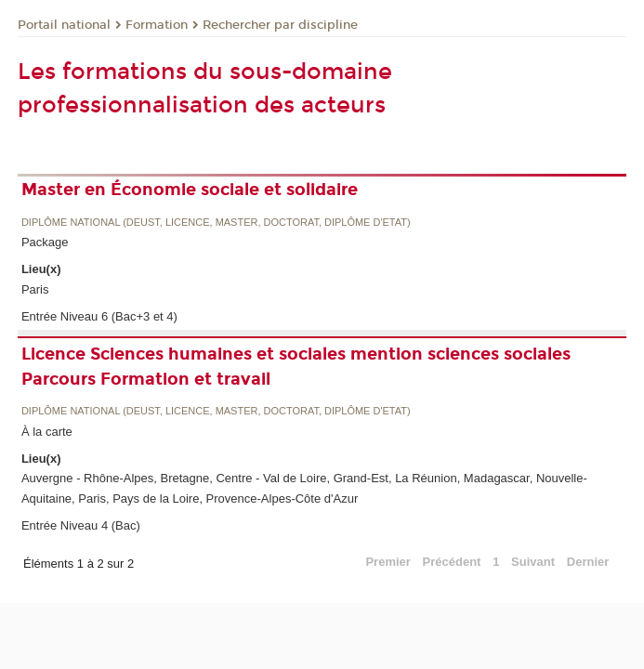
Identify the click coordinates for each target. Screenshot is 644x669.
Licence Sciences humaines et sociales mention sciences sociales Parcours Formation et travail (296, 367)
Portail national (64, 25)
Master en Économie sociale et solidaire (190, 190)
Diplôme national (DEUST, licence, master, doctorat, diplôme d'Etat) (216, 223)
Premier (388, 562)
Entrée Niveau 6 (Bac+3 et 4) (99, 316)
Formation (157, 25)
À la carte (47, 432)
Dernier (588, 562)
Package (45, 242)
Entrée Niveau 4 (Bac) (81, 525)
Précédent (452, 562)
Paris (35, 289)
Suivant (533, 562)
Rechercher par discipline (280, 25)
